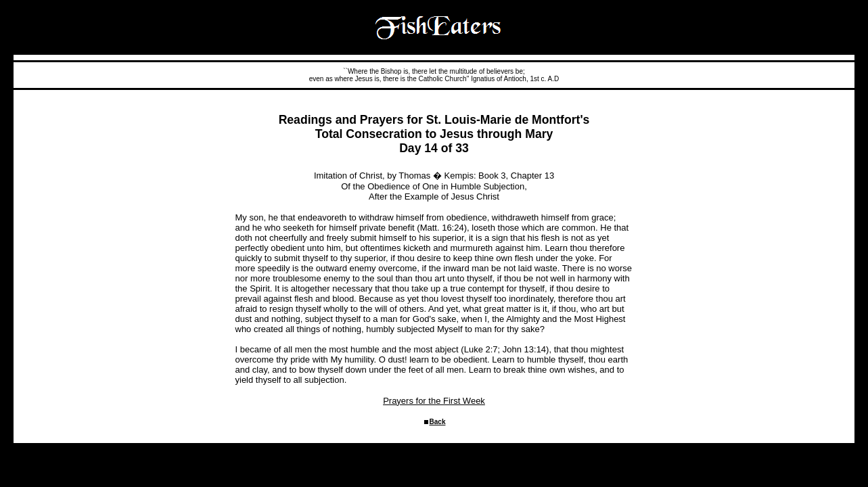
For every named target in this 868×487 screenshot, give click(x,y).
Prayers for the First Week (434, 401)
